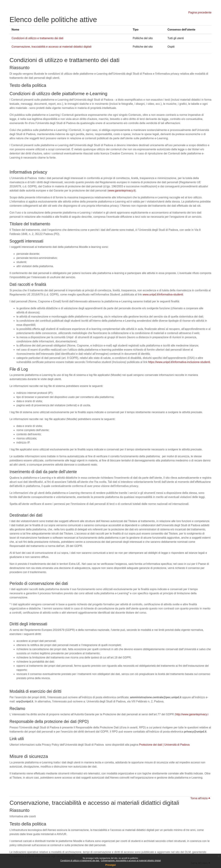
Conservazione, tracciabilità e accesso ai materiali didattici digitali (131, 861)
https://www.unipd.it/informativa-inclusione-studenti (179, 362)
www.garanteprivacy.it (122, 191)
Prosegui (110, 865)
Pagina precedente (200, 12)
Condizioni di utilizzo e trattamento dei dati (80, 861)
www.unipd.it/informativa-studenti (163, 294)
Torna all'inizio (200, 798)
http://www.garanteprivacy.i (192, 714)
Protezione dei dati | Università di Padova (164, 745)
